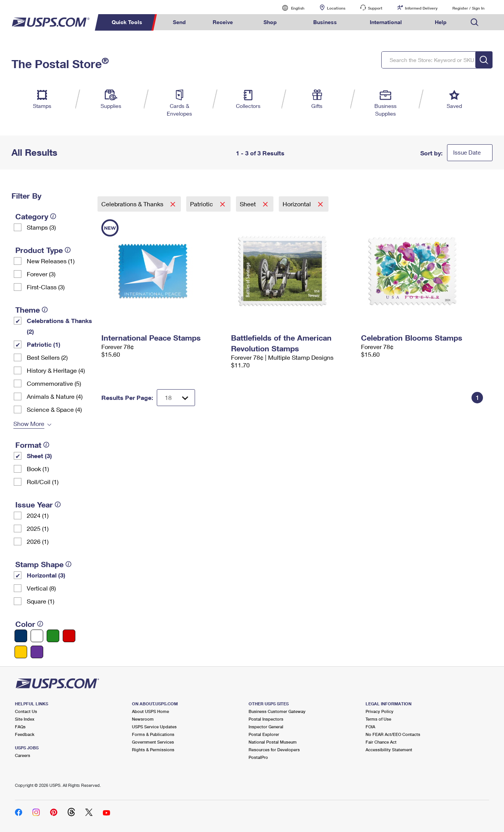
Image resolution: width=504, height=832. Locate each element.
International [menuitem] (386, 22)
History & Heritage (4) (56, 370)
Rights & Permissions (153, 750)
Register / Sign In (468, 8)
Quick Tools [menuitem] (127, 22)
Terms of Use (378, 719)
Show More (29, 423)
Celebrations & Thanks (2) (59, 326)
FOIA (370, 727)
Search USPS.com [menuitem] (475, 22)
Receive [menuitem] (223, 22)
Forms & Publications (153, 734)
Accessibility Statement (389, 750)
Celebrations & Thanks (133, 204)
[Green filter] (53, 636)
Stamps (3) (41, 227)
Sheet (249, 204)
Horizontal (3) (46, 575)
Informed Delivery (421, 8)
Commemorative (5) (54, 383)
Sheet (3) (39, 456)
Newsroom (143, 719)
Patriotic (202, 204)
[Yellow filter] (21, 652)
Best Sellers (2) (47, 357)
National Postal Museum (273, 742)
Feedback (25, 734)
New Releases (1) (51, 261)
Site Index (25, 719)
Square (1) (41, 601)
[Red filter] (69, 636)
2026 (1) (38, 541)
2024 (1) (38, 515)
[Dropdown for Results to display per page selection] (176, 398)
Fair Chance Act (381, 742)
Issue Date (467, 152)
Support (375, 8)
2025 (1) (38, 528)
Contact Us (26, 711)
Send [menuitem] (179, 22)
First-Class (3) (46, 287)
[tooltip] (53, 216)
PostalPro (258, 757)
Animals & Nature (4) (55, 396)
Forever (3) (41, 274)
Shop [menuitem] (270, 22)
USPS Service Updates (154, 727)
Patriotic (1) (44, 344)
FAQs (20, 727)
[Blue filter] (21, 636)
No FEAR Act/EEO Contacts (393, 734)
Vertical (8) (41, 588)
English (290, 8)
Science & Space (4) (54, 409)
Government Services (153, 742)
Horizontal (298, 204)
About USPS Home (150, 711)
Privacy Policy (380, 711)
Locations (336, 8)
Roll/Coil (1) (43, 482)
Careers (23, 755)
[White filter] (37, 636)
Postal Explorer (264, 734)
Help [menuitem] (441, 22)
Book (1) (38, 469)
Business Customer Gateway (277, 711)
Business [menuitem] (325, 22)
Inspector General (266, 727)
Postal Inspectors (266, 719)
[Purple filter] (37, 652)
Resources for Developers (274, 750)
